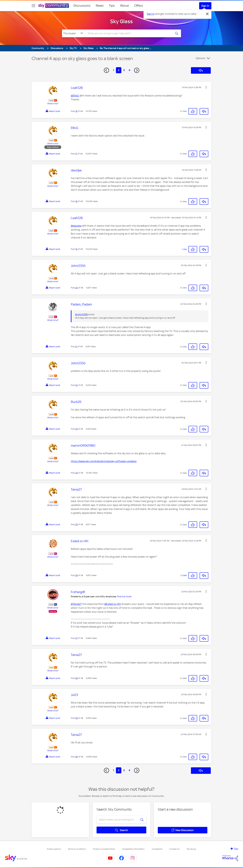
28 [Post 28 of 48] (76, 678)
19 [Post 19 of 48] (76, 249)
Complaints (157, 849)
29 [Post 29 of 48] (76, 718)
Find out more (124, 597)
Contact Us (174, 849)
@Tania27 (76, 604)
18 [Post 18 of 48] (76, 201)
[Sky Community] (54, 6)
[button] (206, 87)
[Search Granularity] (74, 33)
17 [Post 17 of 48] (76, 154)
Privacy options (54, 849)
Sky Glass (122, 21)
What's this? (53, 104)
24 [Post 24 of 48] (76, 473)
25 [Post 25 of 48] (76, 524)
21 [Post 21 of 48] (76, 347)
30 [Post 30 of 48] (77, 757)
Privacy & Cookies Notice (104, 849)
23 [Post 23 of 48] (76, 429)
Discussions (82, 6)
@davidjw (76, 226)
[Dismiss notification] (207, 14)
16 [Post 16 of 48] (76, 111)
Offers (139, 6)
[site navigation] (33, 6)
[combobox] (128, 33)
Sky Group (191, 849)
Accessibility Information (133, 849)
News (100, 6)
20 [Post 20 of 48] (77, 288)
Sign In (205, 6)
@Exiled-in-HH (113, 604)
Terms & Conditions (77, 849)
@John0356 (81, 314)
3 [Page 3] (124, 70)
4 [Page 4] (129, 70)
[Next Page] (137, 70)
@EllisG (75, 96)
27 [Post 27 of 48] (76, 638)
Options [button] (200, 58)
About (125, 6)
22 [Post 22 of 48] (76, 385)
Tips (112, 6)
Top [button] (236, 849)
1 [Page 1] (114, 70)
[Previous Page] (106, 70)
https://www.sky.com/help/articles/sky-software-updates (104, 461)
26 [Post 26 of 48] (76, 575)
